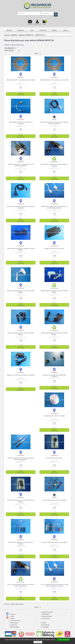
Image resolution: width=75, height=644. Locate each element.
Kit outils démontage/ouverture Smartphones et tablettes (21, 543)
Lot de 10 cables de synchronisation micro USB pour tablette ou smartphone (21, 585)
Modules (54, 30)
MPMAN (14, 35)
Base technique (46, 625)
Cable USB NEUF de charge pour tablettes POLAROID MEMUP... (21, 249)
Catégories (21, 30)
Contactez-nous (46, 619)
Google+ (12, 619)
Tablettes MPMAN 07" (26, 35)
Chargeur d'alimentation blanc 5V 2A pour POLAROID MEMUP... (21, 291)
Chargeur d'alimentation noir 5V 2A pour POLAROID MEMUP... (21, 334)
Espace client (37, 24)
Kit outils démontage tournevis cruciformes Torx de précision (21, 501)
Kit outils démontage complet (54, 458)
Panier (45, 22)
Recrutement (14, 625)
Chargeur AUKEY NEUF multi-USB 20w (54, 249)
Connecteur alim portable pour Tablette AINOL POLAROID (54, 376)
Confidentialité (45, 614)
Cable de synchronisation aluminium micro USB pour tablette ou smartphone (54, 123)
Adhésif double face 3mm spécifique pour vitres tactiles (21, 80)
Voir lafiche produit (21, 94)
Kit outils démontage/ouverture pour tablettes (54, 500)
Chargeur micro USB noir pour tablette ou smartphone (21, 375)
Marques (9, 30)
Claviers (66, 30)
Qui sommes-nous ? (15, 621)
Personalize (38, 642)
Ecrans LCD (43, 30)
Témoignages (45, 627)
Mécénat (44, 623)
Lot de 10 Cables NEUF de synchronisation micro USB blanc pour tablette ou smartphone (54, 585)
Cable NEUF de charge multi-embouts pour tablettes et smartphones (21, 207)
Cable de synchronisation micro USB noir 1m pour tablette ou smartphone (21, 165)
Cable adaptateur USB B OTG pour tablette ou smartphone (21, 123)
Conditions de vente (47, 616)
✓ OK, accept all (63, 640)
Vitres (32, 30)
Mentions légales (15, 627)
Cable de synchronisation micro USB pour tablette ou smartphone (54, 165)
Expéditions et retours (47, 612)
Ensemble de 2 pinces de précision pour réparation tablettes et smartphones (21, 459)
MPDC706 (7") (40, 35)
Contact (30, 24)
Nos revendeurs (14, 623)
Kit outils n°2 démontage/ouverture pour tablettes (54, 542)
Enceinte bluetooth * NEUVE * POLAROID (54, 416)
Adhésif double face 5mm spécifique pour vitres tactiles (54, 80)
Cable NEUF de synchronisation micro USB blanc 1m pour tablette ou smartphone (54, 207)
